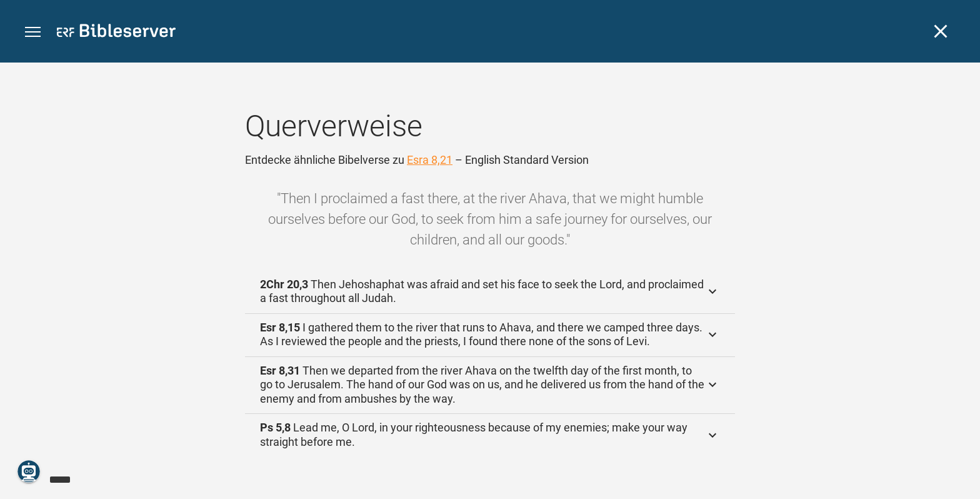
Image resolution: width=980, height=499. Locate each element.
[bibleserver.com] (116, 33)
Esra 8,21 (430, 160)
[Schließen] (941, 31)
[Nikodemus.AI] (29, 471)
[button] (33, 32)
